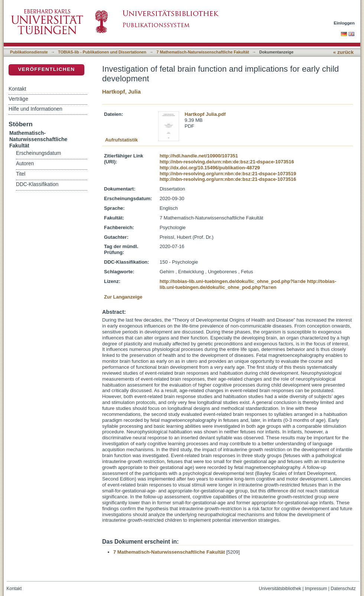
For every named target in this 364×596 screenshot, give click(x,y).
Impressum (316, 589)
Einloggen (344, 23)
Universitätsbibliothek (280, 589)
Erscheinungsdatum (38, 153)
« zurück (343, 52)
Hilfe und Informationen (35, 109)
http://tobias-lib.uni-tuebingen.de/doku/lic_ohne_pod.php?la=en (248, 284)
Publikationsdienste (29, 52)
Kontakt (17, 89)
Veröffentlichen (46, 69)
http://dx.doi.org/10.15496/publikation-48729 (210, 168)
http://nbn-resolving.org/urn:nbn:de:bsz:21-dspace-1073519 (228, 174)
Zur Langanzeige (123, 297)
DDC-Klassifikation (37, 184)
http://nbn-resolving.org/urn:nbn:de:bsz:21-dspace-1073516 (228, 179)
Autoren (25, 164)
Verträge (18, 99)
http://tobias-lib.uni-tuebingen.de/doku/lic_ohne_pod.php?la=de (233, 281)
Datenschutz (343, 589)
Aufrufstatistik (121, 140)
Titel (21, 174)
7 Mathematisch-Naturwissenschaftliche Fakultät (203, 52)
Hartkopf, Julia (121, 92)
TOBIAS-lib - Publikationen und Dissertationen (102, 52)
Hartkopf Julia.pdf (205, 114)
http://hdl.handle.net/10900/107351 (199, 156)
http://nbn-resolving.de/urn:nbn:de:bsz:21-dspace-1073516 (227, 162)
